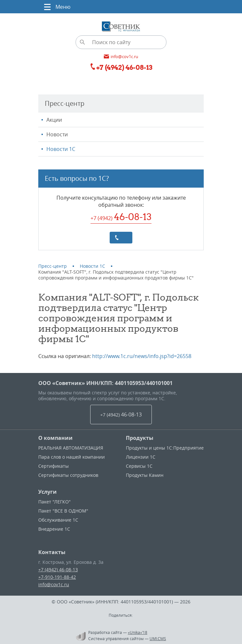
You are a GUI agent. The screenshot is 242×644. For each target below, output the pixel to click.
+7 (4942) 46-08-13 (58, 570)
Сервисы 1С (139, 466)
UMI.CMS (158, 638)
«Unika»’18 (138, 632)
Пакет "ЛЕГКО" (54, 502)
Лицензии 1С (141, 457)
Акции (54, 120)
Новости (57, 134)
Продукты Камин (145, 475)
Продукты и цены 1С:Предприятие (165, 448)
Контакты (52, 552)
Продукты (140, 438)
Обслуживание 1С (58, 520)
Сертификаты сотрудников (68, 475)
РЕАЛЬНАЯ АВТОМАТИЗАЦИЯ (71, 448)
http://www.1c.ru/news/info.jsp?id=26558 (142, 356)
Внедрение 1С (54, 529)
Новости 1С (61, 149)
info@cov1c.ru (54, 584)
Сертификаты (54, 466)
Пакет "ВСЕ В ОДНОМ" (63, 511)
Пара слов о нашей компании (72, 457)
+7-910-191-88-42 (57, 577)
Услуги (48, 492)
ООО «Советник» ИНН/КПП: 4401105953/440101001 (105, 383)
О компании (55, 438)
